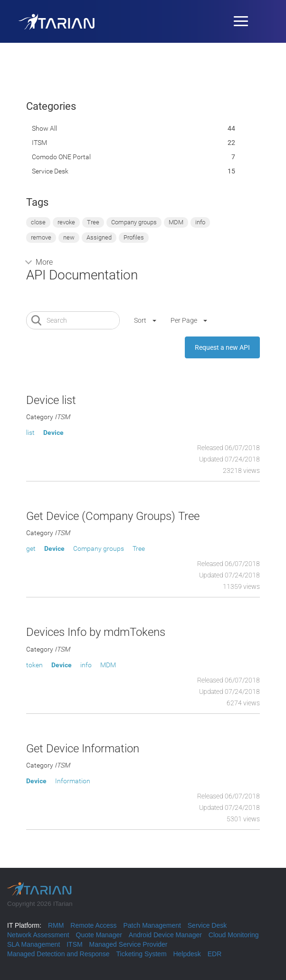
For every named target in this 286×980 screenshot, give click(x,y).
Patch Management (152, 925)
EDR (215, 954)
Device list (51, 400)
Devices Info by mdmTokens (96, 632)
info (200, 222)
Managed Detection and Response (58, 954)
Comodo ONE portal (61, 157)
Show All (44, 128)
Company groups (134, 222)
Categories (51, 106)
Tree (93, 222)
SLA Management (33, 944)
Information (73, 781)
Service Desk (50, 171)
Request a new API (222, 347)
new (69, 237)
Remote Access (93, 925)
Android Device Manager (165, 935)
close (38, 222)
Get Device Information (83, 749)
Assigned (99, 237)
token (34, 665)
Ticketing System (141, 954)
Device (53, 432)
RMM (56, 925)
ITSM (39, 143)
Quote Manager (99, 935)
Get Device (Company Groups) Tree (113, 516)
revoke (66, 222)
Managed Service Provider (129, 944)
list (30, 432)
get (31, 548)
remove (41, 237)
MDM (176, 222)
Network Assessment (38, 935)
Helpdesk (187, 954)
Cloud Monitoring (234, 935)
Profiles (134, 237)
